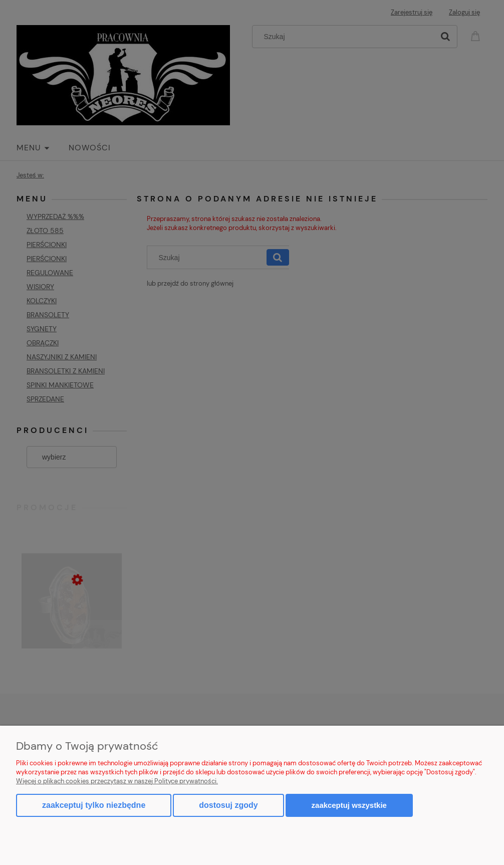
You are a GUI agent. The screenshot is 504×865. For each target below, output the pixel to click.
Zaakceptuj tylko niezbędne (94, 805)
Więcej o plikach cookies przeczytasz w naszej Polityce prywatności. (117, 781)
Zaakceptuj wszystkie (349, 805)
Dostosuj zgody (228, 805)
